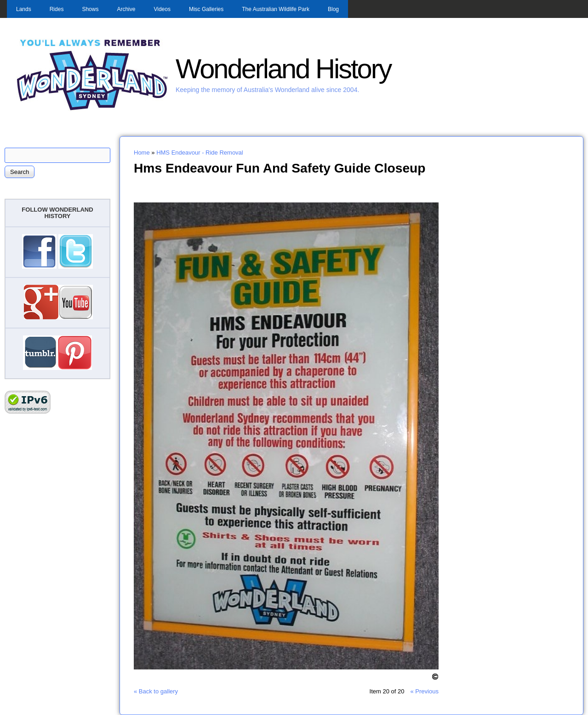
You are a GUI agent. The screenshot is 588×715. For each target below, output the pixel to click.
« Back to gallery (156, 691)
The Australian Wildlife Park (276, 9)
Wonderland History (283, 69)
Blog (333, 9)
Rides (57, 9)
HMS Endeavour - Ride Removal (200, 153)
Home (142, 153)
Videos (162, 9)
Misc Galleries (206, 9)
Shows (90, 9)
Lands (24, 9)
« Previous (424, 691)
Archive (126, 9)
